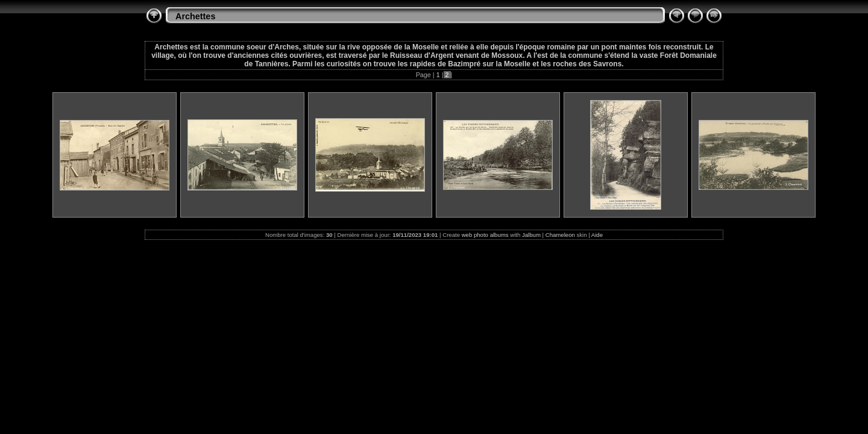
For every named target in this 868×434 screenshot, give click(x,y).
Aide (597, 235)
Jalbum (531, 235)
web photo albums (485, 235)
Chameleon (560, 235)
